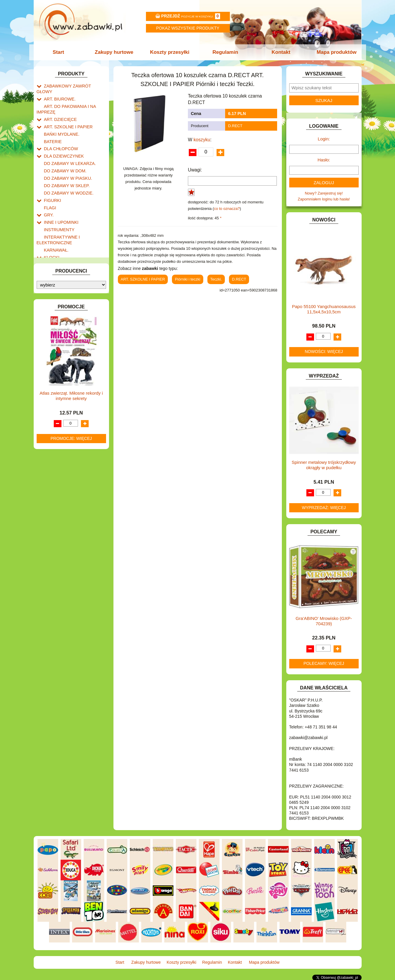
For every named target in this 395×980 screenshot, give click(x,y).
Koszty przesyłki (170, 52)
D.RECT (235, 126)
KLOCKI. (52, 238)
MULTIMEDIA (56, 283)
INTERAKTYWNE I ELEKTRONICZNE (57, 222)
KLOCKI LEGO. (57, 245)
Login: (324, 139)
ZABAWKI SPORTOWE (64, 351)
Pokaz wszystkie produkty (188, 28)
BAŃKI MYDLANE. (60, 125)
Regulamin (225, 52)
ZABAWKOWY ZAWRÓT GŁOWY (73, 86)
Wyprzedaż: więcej (324, 508)
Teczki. (216, 279)
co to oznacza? (227, 209)
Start (61, 52)
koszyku (202, 140)
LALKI (49, 270)
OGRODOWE (56, 297)
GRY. (48, 199)
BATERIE (52, 131)
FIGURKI (52, 186)
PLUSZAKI (53, 304)
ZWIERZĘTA (55, 358)
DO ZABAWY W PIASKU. (66, 165)
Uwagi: (195, 170)
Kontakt (279, 52)
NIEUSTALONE (57, 365)
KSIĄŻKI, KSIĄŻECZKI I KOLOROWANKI (61, 261)
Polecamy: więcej (324, 663)
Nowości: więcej (324, 351)
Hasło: (324, 160)
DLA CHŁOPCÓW (60, 138)
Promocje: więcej (71, 554)
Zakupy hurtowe (116, 52)
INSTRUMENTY (58, 212)
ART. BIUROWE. (58, 92)
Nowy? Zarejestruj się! (324, 193)
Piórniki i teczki (188, 279)
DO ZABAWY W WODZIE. (66, 179)
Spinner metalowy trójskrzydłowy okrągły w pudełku (324, 465)
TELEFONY (54, 331)
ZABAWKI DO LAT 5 (61, 337)
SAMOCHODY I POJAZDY (67, 324)
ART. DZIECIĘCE (59, 111)
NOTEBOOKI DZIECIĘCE (66, 290)
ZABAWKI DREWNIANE (65, 344)
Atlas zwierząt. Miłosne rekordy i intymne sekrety (71, 512)
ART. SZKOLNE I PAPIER (66, 118)
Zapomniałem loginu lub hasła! (324, 199)
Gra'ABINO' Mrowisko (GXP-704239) (324, 621)
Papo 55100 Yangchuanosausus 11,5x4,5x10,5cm (324, 309)
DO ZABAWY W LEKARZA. (68, 152)
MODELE (52, 277)
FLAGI (50, 192)
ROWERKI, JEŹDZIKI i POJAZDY (73, 317)
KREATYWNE (56, 251)
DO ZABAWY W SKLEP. (65, 172)
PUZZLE (51, 311)
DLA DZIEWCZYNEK (62, 145)
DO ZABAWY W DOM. (63, 158)
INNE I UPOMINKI (60, 206)
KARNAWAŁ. (55, 231)
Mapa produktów (334, 52)
